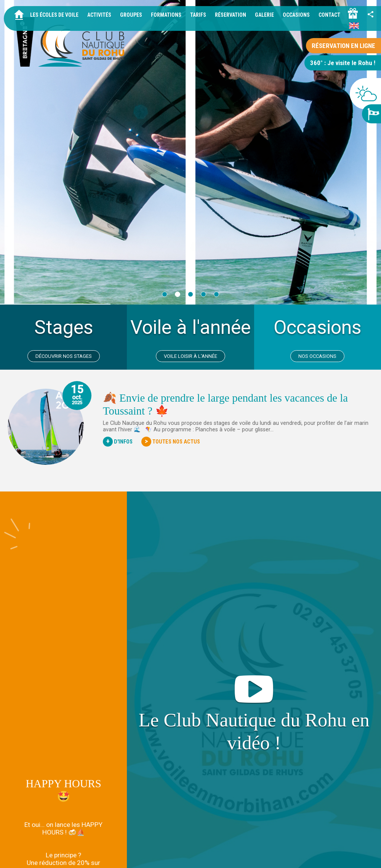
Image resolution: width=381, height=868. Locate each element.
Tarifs (198, 15)
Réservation (231, 15)
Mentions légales (206, 856)
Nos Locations (63, 799)
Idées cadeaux (324, 856)
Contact (329, 15)
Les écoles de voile (54, 15)
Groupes (131, 15)
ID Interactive (361, 856)
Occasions (296, 15)
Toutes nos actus (171, 442)
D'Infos (118, 442)
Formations (166, 15)
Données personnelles (257, 856)
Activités (99, 15)
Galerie (264, 15)
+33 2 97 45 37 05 (76, 845)
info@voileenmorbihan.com (142, 845)
